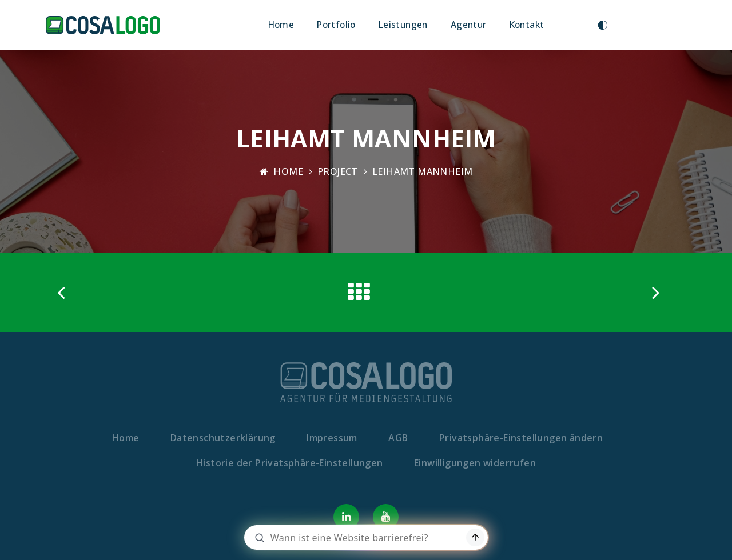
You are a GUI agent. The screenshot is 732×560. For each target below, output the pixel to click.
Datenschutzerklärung (223, 438)
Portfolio (336, 25)
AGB (398, 438)
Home (281, 25)
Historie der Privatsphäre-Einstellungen (290, 463)
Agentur (469, 25)
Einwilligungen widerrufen (475, 463)
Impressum (332, 438)
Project (338, 171)
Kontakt (527, 25)
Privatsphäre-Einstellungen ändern (521, 438)
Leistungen (403, 25)
